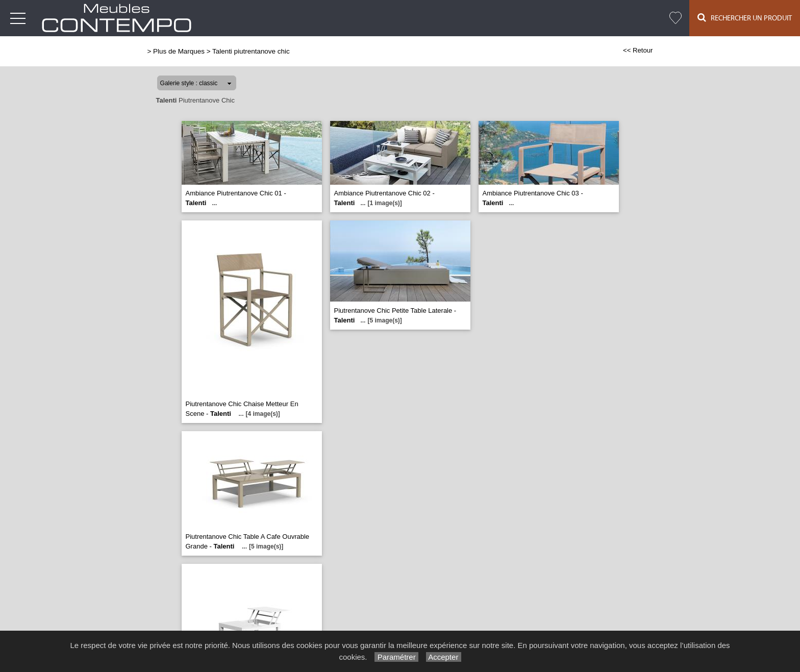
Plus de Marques (179, 51)
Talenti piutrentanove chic (251, 51)
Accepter (444, 657)
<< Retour (638, 50)
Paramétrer (396, 657)
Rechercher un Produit (745, 18)
